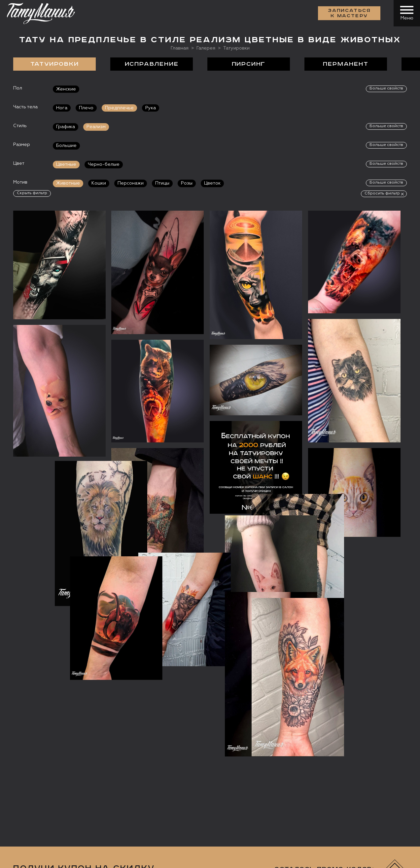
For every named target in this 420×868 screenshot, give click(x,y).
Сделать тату (102, 711)
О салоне (32, 711)
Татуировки (55, 64)
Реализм (96, 127)
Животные (68, 183)
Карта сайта (26, 858)
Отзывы (224, 711)
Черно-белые (104, 164)
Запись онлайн (35, 803)
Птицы (162, 183)
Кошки (99, 183)
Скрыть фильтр (32, 193)
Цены (273, 711)
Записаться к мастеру (349, 13)
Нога (62, 108)
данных (164, 599)
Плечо (86, 108)
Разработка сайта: (72, 858)
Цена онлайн (84, 803)
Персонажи (131, 183)
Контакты (387, 711)
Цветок (212, 183)
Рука (151, 108)
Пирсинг (249, 64)
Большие (66, 146)
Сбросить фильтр (382, 193)
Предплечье (119, 108)
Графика (66, 127)
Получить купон (376, 579)
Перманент (346, 64)
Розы (187, 183)
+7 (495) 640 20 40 (52, 747)
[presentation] (287, 577)
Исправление (152, 64)
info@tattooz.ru (48, 760)
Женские (66, 89)
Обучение (325, 711)
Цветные (66, 164)
